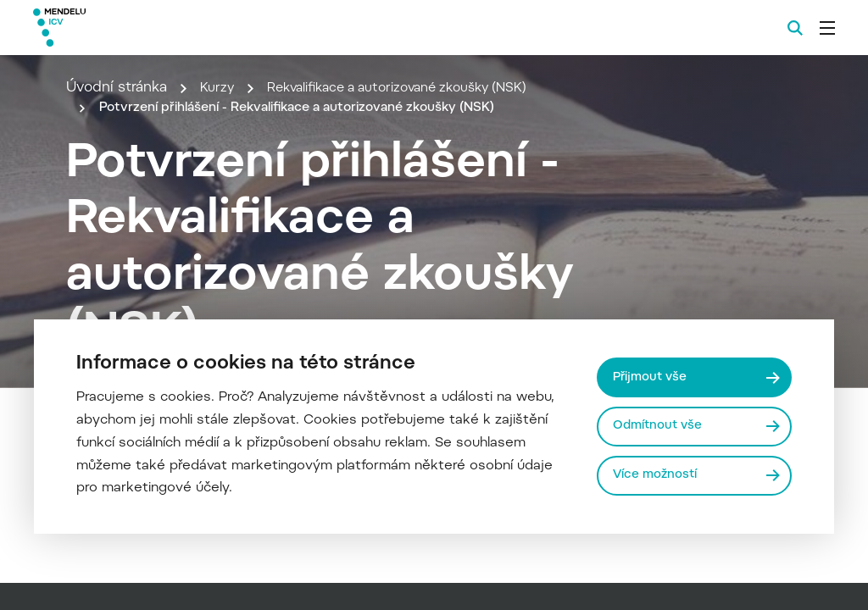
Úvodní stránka (117, 88)
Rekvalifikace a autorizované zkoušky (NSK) (414, 88)
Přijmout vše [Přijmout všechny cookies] (653, 376)
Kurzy (218, 88)
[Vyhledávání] (795, 28)
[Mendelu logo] (125, 28)
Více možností (657, 476)
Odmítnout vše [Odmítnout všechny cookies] (660, 426)
